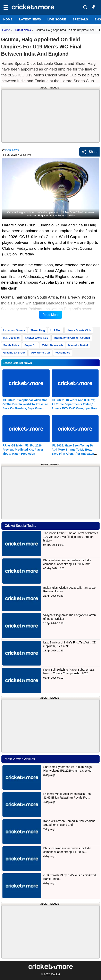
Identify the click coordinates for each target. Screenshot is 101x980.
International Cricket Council (72, 338)
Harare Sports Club (79, 330)
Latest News (23, 30)
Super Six (31, 345)
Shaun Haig (38, 330)
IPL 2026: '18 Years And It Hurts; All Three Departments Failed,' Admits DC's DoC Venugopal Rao (74, 404)
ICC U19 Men (11, 338)
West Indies (63, 353)
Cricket (56, 974)
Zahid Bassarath (53, 345)
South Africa (11, 345)
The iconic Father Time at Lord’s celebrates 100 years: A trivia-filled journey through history (71, 537)
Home (8, 19)
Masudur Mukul (78, 345)
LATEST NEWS (30, 19)
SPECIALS (80, 19)
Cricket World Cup (37, 338)
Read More (50, 315)
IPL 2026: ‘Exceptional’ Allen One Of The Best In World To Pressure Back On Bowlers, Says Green (25, 404)
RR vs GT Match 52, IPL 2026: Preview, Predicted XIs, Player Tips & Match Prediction (23, 450)
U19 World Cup (40, 353)
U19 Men (56, 330)
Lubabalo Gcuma (14, 330)
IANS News (12, 150)
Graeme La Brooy (14, 353)
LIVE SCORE (57, 19)
